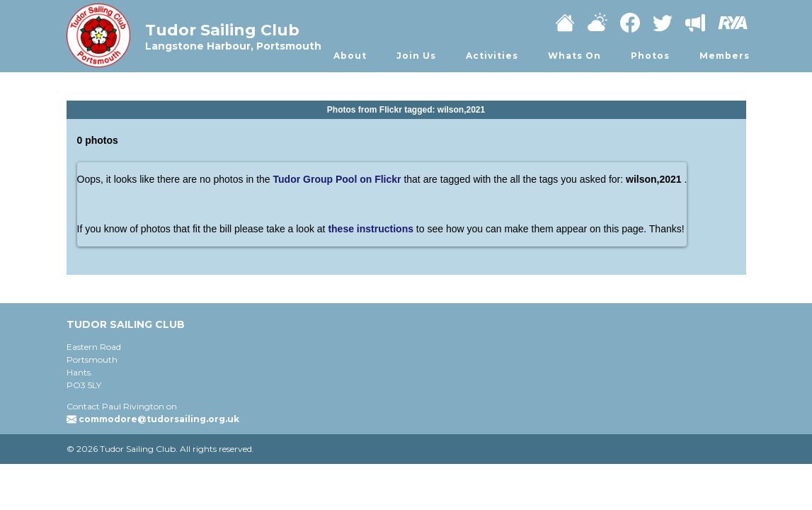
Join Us (416, 56)
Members (725, 56)
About (350, 56)
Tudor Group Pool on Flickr (337, 179)
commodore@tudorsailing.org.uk (159, 419)
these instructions (372, 229)
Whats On (574, 56)
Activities (492, 56)
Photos (650, 56)
